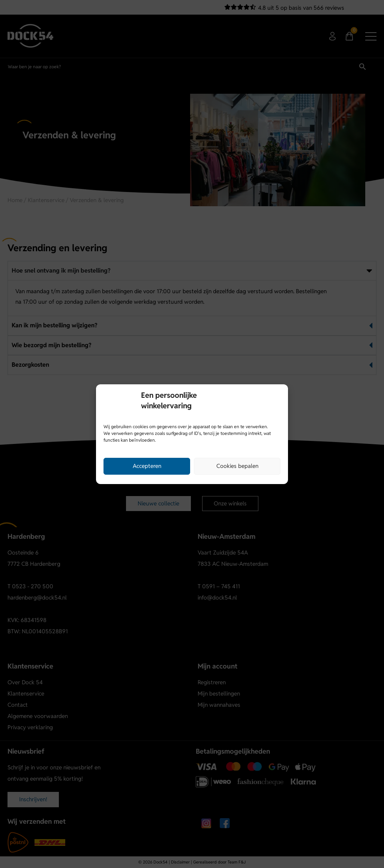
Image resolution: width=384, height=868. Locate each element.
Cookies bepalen (237, 466)
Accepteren (147, 466)
